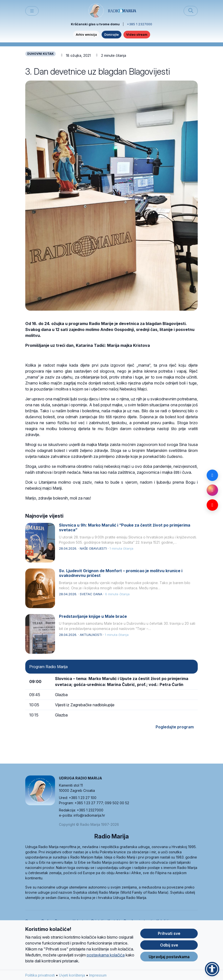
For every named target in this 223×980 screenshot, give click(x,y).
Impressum (98, 975)
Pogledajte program (175, 727)
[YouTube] (212, 505)
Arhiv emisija (86, 34)
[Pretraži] (191, 11)
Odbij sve (169, 945)
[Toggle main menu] (32, 11)
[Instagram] (212, 490)
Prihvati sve (169, 934)
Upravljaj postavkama (169, 957)
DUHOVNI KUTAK (41, 54)
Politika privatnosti (40, 975)
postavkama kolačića (106, 955)
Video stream (137, 34)
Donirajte (111, 34)
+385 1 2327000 (139, 24)
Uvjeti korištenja (72, 975)
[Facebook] (212, 475)
